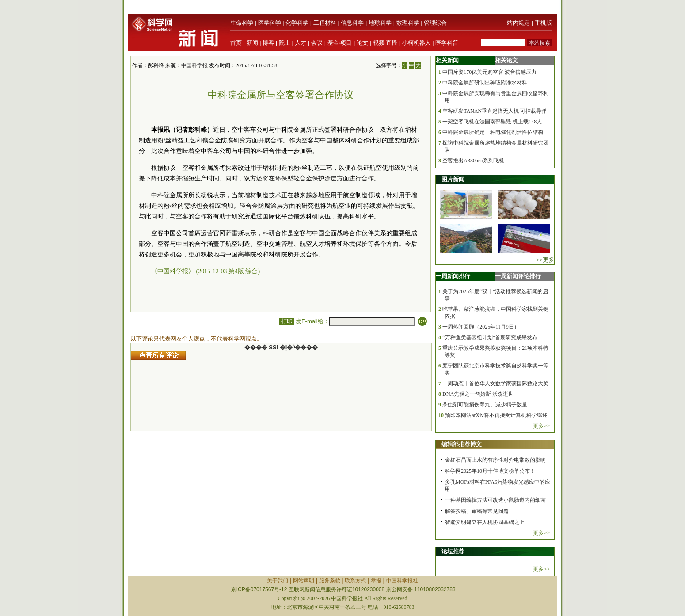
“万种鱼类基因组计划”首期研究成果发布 (490, 337)
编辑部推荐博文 (462, 444)
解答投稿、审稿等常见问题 (477, 511)
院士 (285, 43)
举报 (376, 581)
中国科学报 (194, 65)
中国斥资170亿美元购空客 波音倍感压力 (489, 72)
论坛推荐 (453, 551)
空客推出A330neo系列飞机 (473, 161)
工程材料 (325, 23)
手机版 (543, 23)
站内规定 (518, 23)
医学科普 (447, 43)
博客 (268, 43)
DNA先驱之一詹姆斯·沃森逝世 (478, 394)
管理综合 (435, 23)
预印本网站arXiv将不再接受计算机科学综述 (496, 415)
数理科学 (408, 23)
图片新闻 (453, 179)
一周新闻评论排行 (518, 276)
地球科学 (380, 23)
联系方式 (355, 581)
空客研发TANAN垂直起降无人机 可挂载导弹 (495, 111)
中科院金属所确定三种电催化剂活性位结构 (493, 132)
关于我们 (278, 581)
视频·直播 (385, 43)
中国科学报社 (402, 581)
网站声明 (304, 581)
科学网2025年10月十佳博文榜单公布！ (490, 471)
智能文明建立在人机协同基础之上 (485, 522)
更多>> (541, 426)
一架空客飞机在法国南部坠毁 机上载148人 (492, 122)
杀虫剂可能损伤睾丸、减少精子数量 (485, 405)
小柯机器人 (417, 43)
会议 (317, 43)
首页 (236, 43)
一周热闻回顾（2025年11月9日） (481, 327)
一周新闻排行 (453, 276)
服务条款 (330, 581)
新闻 (252, 43)
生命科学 (242, 23)
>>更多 (545, 260)
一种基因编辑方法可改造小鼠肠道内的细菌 (495, 500)
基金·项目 (340, 43)
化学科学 (297, 23)
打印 (287, 321)
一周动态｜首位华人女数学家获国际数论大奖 (495, 383)
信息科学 (352, 23)
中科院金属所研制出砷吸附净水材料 (485, 83)
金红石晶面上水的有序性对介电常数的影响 (495, 460)
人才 (301, 43)
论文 (362, 43)
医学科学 (270, 23)
